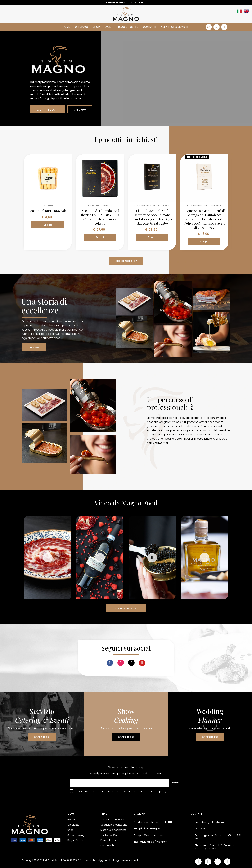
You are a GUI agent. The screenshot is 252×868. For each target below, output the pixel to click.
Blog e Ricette (128, 27)
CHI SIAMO (80, 110)
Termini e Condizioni (112, 820)
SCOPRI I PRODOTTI (48, 110)
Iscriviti (175, 783)
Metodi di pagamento (113, 830)
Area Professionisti (174, 27)
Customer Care (110, 835)
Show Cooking (76, 835)
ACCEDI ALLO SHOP (126, 261)
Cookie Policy (108, 845)
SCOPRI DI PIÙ (42, 737)
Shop (96, 27)
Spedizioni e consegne (114, 825)
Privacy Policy (108, 840)
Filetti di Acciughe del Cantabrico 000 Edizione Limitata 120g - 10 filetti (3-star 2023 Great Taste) (152, 217)
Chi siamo (81, 27)
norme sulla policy (156, 791)
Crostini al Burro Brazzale (48, 211)
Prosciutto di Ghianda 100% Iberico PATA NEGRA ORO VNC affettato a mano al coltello (100, 217)
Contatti (149, 27)
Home (66, 27)
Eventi (109, 27)
